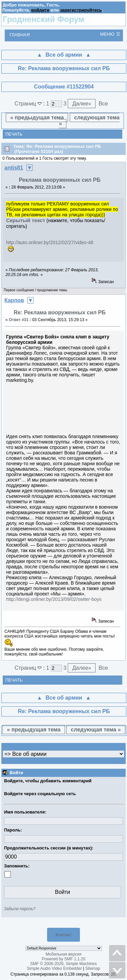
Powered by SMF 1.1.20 (63, 959)
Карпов (14, 300)
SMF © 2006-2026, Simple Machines (63, 964)
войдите (40, 10)
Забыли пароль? (20, 909)
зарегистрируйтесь (81, 10)
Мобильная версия (64, 954)
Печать (14, 134)
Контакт (63, 935)
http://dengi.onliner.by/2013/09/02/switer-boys (54, 599)
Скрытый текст (26, 220)
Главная (20, 35)
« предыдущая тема (37, 117)
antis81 (14, 168)
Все (103, 104)
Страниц (29, 104)
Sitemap (93, 968)
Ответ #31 (19, 320)
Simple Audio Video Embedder (54, 968)
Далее (82, 104)
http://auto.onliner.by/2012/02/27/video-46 (50, 242)
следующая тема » (89, 121)
